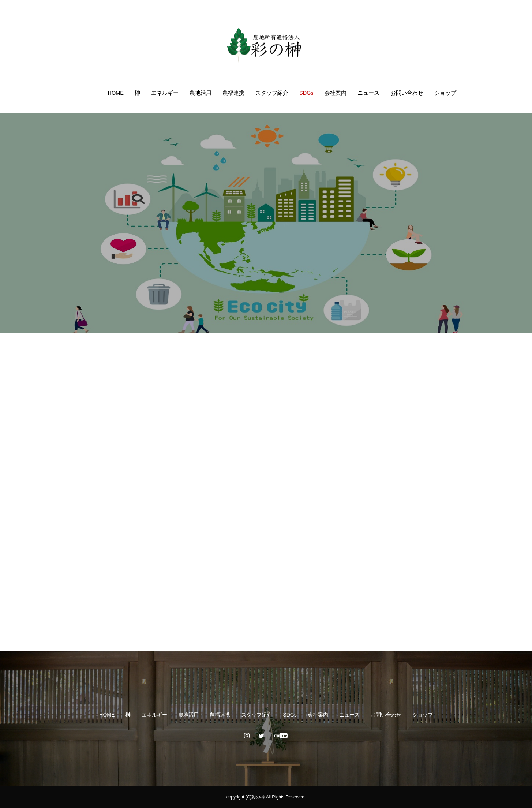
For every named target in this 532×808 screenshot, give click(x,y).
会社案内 (336, 93)
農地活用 (201, 93)
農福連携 (233, 93)
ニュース (368, 93)
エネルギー (165, 93)
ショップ (445, 93)
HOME (116, 93)
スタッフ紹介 (272, 93)
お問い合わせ (407, 93)
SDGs (306, 93)
